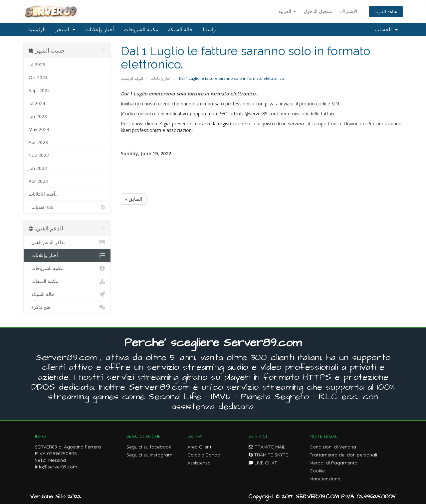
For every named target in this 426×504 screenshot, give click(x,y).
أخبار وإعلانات (100, 30)
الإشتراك (349, 11)
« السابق (134, 199)
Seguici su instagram (149, 455)
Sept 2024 (39, 90)
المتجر (65, 30)
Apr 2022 (38, 181)
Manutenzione (325, 479)
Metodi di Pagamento (333, 463)
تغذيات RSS (67, 207)
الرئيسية (37, 30)
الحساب (386, 30)
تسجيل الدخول (318, 11)
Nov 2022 (39, 155)
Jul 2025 (37, 64)
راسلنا (209, 30)
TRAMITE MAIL (267, 447)
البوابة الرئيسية (132, 78)
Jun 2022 (38, 168)
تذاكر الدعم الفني (67, 242)
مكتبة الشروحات (141, 30)
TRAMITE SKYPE (268, 455)
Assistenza (199, 463)
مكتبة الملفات (67, 281)
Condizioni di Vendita (333, 447)
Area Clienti (200, 447)
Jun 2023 (38, 116)
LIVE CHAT (263, 463)
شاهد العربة (386, 11)
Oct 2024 (38, 77)
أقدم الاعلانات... (43, 194)
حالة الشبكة (180, 30)
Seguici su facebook (149, 447)
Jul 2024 (37, 103)
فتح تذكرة (67, 307)
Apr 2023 (38, 142)
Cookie (317, 471)
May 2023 (39, 129)
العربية (287, 11)
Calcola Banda (204, 455)
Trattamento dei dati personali (343, 455)
